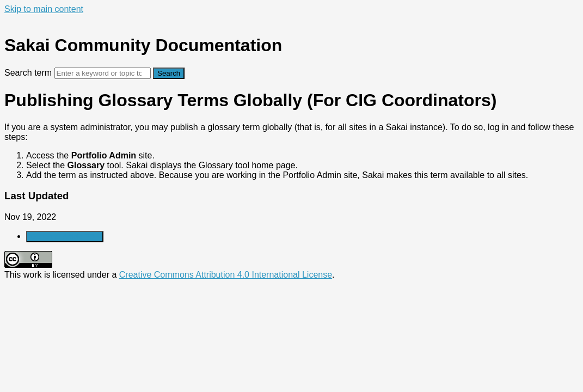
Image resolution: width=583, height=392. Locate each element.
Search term (28, 73)
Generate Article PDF (65, 237)
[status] (291, 151)
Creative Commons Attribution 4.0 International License (226, 275)
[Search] (103, 73)
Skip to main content (44, 9)
